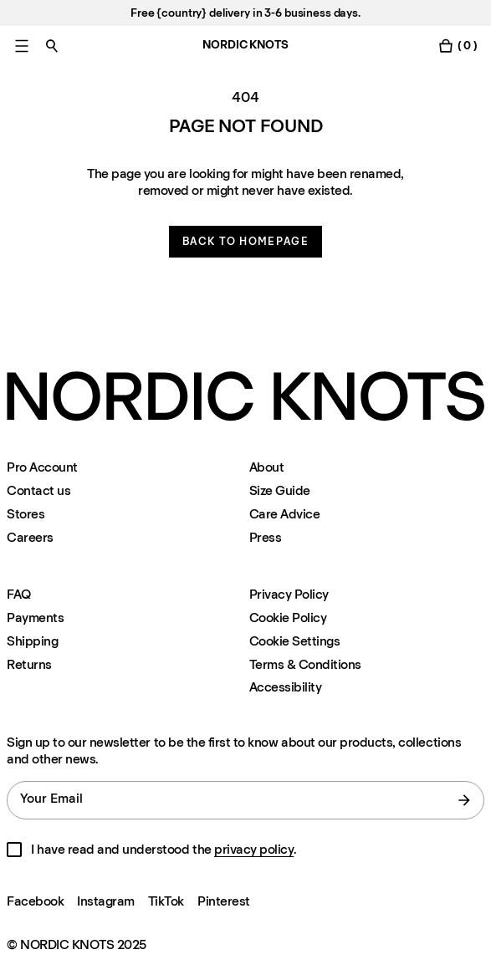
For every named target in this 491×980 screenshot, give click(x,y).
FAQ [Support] (19, 594)
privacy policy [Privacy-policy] (254, 849)
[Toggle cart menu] (458, 46)
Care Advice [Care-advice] (285, 514)
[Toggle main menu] (22, 46)
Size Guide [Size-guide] (280, 490)
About (267, 467)
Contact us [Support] (38, 490)
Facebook (35, 901)
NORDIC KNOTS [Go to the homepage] (245, 45)
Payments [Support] (35, 618)
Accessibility (286, 687)
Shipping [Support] (32, 641)
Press (266, 537)
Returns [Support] (29, 664)
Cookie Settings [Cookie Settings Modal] (295, 641)
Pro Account (42, 467)
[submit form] (464, 800)
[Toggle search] (52, 46)
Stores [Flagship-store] (26, 514)
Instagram (106, 901)
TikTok (166, 901)
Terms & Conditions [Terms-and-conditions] (305, 664)
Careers (30, 537)
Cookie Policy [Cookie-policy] (288, 618)
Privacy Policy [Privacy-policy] (289, 594)
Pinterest (224, 901)
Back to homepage (245, 241)
